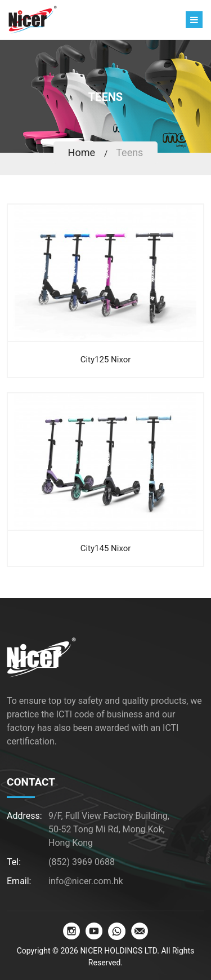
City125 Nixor (106, 360)
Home (82, 152)
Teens (129, 152)
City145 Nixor (106, 548)
